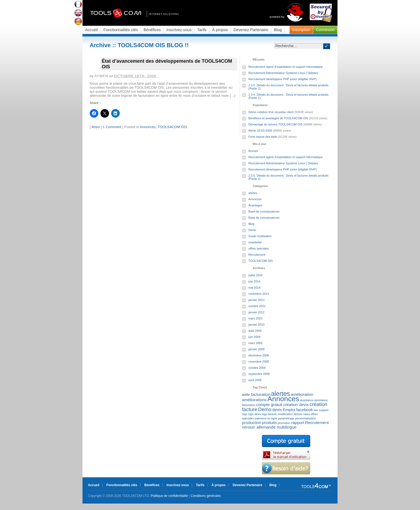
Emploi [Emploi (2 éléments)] (289, 410)
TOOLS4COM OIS (172, 127)
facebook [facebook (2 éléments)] (305, 410)
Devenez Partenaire (251, 30)
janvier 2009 (256, 349)
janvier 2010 (256, 325)
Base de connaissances (264, 211)
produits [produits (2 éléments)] (270, 422)
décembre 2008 (258, 355)
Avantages (255, 205)
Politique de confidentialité (169, 496)
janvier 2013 (256, 300)
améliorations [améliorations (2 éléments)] (254, 400)
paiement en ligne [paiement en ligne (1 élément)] (266, 418)
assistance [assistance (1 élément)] (307, 400)
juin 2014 (254, 281)
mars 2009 (255, 343)
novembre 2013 (258, 294)
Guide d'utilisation (260, 236)
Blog (278, 30)
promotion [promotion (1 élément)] (284, 423)
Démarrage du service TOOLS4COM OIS (275, 124)
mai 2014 (254, 288)
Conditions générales (206, 496)
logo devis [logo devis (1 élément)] (255, 414)
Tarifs (202, 30)
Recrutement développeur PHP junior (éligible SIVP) (282, 79)
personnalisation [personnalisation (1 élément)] (306, 418)
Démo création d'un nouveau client (271, 112)
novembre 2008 (258, 362)
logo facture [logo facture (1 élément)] (269, 414)
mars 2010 (255, 318)
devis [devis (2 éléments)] (277, 410)
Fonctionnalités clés (121, 30)
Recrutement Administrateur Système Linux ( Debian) (283, 73)
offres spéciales (258, 248)
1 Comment (112, 127)
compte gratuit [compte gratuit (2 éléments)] (269, 405)
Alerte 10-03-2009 (260, 131)
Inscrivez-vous (179, 30)
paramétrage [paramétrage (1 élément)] (286, 418)
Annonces (148, 127)
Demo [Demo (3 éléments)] (265, 409)
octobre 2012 (257, 306)
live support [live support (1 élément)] (321, 410)
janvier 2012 (256, 312)
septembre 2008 (259, 374)
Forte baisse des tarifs (263, 137)
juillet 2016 (255, 275)
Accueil (91, 30)
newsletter (255, 242)
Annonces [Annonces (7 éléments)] (283, 399)
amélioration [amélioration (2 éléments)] (302, 394)
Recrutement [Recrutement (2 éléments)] (317, 422)
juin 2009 (254, 337)
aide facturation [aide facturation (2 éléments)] (256, 394)
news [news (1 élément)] (307, 414)
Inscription (301, 30)
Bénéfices (152, 30)
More (96, 127)
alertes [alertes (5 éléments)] (280, 394)
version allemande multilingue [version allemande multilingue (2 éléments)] (269, 427)
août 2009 (255, 331)
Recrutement (257, 255)
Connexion (325, 30)
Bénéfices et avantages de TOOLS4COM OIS (278, 118)
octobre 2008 (257, 368)
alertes (253, 193)
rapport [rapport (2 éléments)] (298, 422)
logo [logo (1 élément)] (245, 414)
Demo (252, 230)
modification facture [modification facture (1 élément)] (290, 414)
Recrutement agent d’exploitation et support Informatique (285, 67)
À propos (220, 30)
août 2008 (255, 380)
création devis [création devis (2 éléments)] (296, 405)
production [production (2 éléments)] (252, 422)
